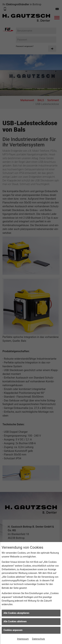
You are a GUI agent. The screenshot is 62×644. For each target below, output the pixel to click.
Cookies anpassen (13, 630)
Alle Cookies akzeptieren (16, 613)
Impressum (23, 639)
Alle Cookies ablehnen (15, 621)
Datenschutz (39, 639)
